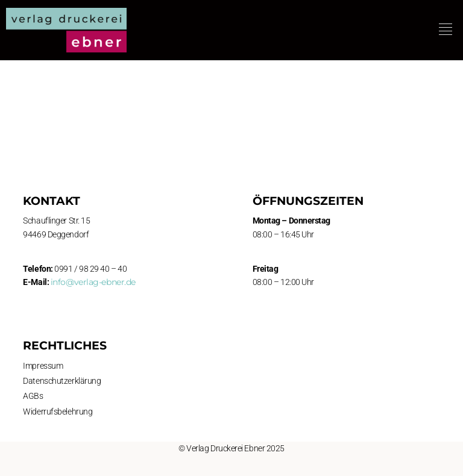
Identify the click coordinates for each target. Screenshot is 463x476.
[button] (446, 30)
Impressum (43, 366)
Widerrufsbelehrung (58, 412)
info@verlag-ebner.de (93, 282)
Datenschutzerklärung (62, 381)
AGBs (33, 396)
